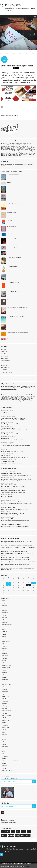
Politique (6, 706)
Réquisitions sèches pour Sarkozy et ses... (12, 564)
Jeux (5, 660)
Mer (4, 675)
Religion (5, 725)
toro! (5, 759)
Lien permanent (6, 107)
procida (28, 835)
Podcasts (6, 701)
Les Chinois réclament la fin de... (10, 557)
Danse (5, 620)
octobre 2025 (5, 365)
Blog (5, 615)
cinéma (5, 617)
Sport (5, 749)
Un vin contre (6, 456)
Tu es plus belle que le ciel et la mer (12, 761)
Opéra (5, 689)
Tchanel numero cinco (8, 428)
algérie (5, 603)
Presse (5, 708)
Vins (4, 763)
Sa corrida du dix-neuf (8, 461)
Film (4, 637)
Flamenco (6, 639)
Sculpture (6, 742)
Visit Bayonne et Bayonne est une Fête (13, 418)
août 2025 (4, 370)
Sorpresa (4, 412)
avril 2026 (4, 351)
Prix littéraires (7, 711)
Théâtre (5, 756)
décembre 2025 (6, 361)
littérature (11, 835)
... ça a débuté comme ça (14, 519)
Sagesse (6, 737)
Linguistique (7, 668)
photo (18, 832)
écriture (4, 835)
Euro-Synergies (25, 557)
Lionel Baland (30, 545)
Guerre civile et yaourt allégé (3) (21, 560)
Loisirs (5, 672)
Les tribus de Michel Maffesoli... (10, 551)
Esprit (5, 629)
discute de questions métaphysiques (11, 553)
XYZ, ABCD (32, 562)
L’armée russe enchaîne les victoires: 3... (12, 541)
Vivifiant (4, 450)
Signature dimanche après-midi (17, 66)
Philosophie (6, 696)
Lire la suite (9, 166)
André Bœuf (5, 473)
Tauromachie (7, 754)
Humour (6, 656)
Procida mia (19, 52)
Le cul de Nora (6, 438)
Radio (5, 723)
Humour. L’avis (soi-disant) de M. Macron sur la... (14, 562)
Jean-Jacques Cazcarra (8, 479)
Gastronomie (7, 641)
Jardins (5, 658)
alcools (5, 601)
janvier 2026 (5, 358)
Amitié (5, 605)
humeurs (6, 653)
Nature (5, 682)
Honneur (6, 651)
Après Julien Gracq (15, 388)
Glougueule (24, 387)
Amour (5, 608)
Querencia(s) (7, 720)
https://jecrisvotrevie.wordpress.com (11, 156)
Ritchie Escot (17, 387)
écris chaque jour (8, 625)
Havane (5, 646)
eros (5, 627)
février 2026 (5, 356)
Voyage (5, 766)
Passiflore (6, 388)
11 (9, 585)
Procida (5, 713)
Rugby (5, 735)
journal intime (6, 832)
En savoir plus (22, 867)
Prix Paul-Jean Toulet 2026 (10, 424)
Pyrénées (6, 718)
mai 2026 (4, 349)
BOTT (34, 52)
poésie (17, 835)
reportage (6, 727)
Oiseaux (6, 687)
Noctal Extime (7, 684)
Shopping (6, 747)
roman (5, 732)
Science (5, 739)
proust (22, 835)
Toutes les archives (7, 373)
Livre (21, 107)
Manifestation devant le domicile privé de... (13, 545)
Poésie (24, 107)
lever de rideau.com (9, 665)
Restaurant (6, 730)
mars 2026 (4, 354)
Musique (6, 680)
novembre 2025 (6, 363)
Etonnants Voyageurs (7, 387)
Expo (5, 634)
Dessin (5, 622)
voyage (13, 832)
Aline (3, 525)
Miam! (5, 677)
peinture (6, 694)
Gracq (5, 644)
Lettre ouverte (7, 663)
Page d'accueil (27, 52)
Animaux (6, 610)
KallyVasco (13, 5)
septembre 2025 (6, 367)
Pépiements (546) (6, 560)
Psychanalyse (7, 715)
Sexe (5, 744)
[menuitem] (19, 52)
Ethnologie (6, 632)
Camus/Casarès (6, 444)
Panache (6, 692)
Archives (6, 613)
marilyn (24, 832)
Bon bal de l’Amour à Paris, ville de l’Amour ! (13, 568)
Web (5, 768)
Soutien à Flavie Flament (8, 547)
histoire (5, 649)
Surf (4, 751)
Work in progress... (8, 770)
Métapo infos (23, 551)
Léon (3, 485)
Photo (5, 699)
